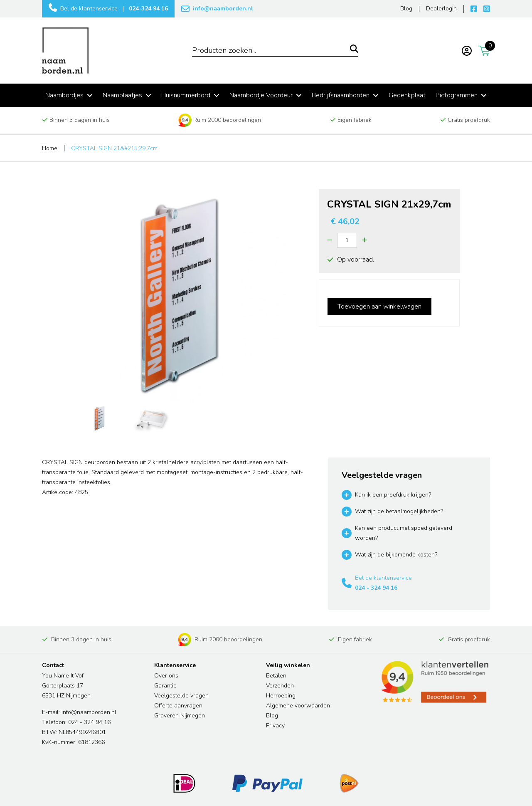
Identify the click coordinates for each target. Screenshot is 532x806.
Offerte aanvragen (178, 706)
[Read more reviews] (434, 682)
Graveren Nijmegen (180, 716)
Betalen (276, 676)
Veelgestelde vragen (181, 696)
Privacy (275, 726)
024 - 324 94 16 (376, 588)
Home (50, 148)
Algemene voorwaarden (298, 706)
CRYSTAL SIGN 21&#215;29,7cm (114, 148)
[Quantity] (347, 240)
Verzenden (280, 686)
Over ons (166, 676)
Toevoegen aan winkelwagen (379, 307)
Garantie (165, 686)
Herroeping (281, 696)
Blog (272, 716)
